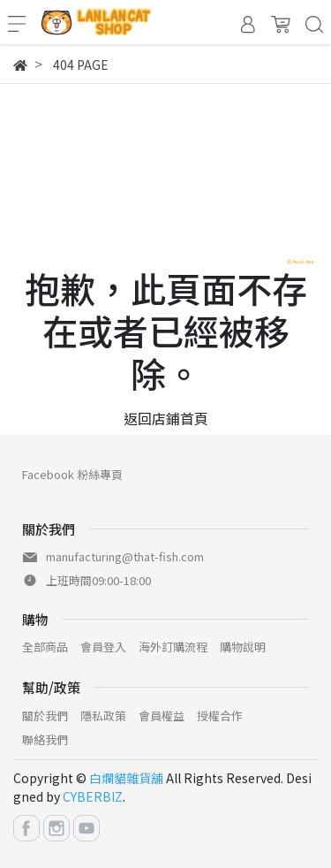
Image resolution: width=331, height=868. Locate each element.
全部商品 (45, 647)
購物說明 (243, 647)
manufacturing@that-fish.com (125, 556)
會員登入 (103, 647)
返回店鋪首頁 (166, 418)
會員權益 (162, 716)
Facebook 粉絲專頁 (72, 474)
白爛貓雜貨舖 (126, 778)
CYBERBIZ (93, 796)
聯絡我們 (45, 739)
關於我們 (45, 716)
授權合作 (220, 716)
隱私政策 (103, 716)
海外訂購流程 (173, 647)
